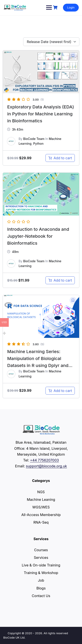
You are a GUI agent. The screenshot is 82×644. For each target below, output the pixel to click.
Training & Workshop (41, 573)
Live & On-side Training (41, 565)
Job (41, 580)
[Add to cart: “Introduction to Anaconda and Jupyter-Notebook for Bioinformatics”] (60, 280)
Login (71, 7)
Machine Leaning (41, 500)
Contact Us (41, 596)
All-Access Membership (41, 515)
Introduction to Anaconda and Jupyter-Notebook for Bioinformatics (38, 236)
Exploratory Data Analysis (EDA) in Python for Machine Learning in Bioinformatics (41, 114)
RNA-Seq (41, 522)
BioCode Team (34, 139)
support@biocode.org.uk (46, 466)
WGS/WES (41, 507)
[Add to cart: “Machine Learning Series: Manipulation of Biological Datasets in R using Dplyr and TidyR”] (60, 391)
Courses (41, 550)
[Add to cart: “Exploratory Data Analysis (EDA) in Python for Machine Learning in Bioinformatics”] (60, 158)
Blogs (41, 588)
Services (41, 558)
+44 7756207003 (44, 460)
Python (38, 144)
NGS (41, 492)
